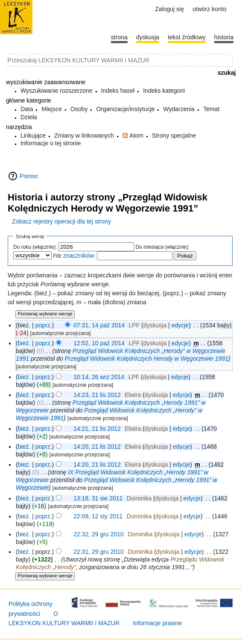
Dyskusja (148, 37)
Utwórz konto (209, 9)
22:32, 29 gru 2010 (99, 534)
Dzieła (29, 117)
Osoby (79, 109)
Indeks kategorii (164, 91)
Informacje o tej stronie (51, 143)
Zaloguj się (169, 9)
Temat (211, 109)
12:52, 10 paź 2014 (99, 343)
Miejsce (51, 109)
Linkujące (33, 135)
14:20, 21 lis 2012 (97, 447)
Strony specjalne (174, 135)
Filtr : (74, 256)
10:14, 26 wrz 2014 (99, 377)
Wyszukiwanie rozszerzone (57, 91)
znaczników (79, 256)
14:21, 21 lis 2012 (97, 429)
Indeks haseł (118, 91)
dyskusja (155, 325)
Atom (136, 135)
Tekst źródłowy (187, 37)
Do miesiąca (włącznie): (162, 247)
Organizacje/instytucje (125, 109)
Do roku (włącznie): (35, 247)
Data (27, 109)
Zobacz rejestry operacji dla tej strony (61, 221)
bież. (24, 343)
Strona (119, 37)
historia (224, 37)
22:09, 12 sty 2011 (98, 516)
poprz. (44, 325)
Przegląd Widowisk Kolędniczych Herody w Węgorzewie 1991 (146, 359)
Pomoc (29, 176)
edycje (180, 325)
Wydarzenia (179, 109)
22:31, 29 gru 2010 (99, 552)
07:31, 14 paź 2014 (99, 325)
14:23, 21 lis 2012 (97, 395)
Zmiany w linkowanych (84, 135)
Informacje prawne (157, 623)
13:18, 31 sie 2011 (98, 498)
